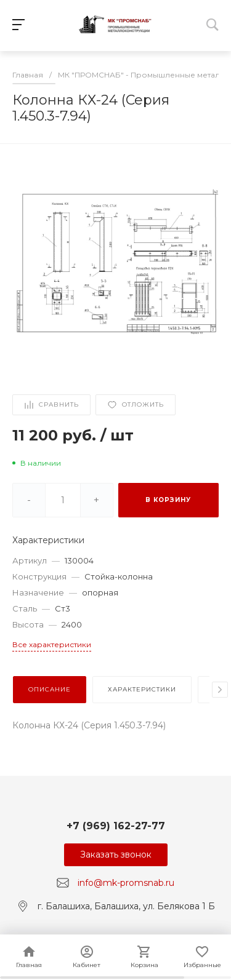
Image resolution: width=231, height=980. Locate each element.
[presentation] (220, 690)
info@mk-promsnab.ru (126, 883)
